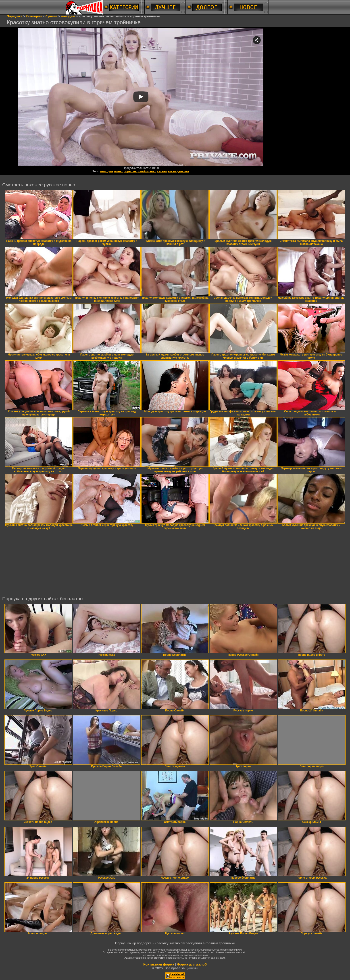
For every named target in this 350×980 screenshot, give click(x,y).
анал (153, 171)
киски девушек (178, 171)
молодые (107, 171)
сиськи (162, 171)
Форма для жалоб (192, 964)
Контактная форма (159, 964)
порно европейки (136, 171)
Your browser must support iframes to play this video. (141, 97)
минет (118, 171)
